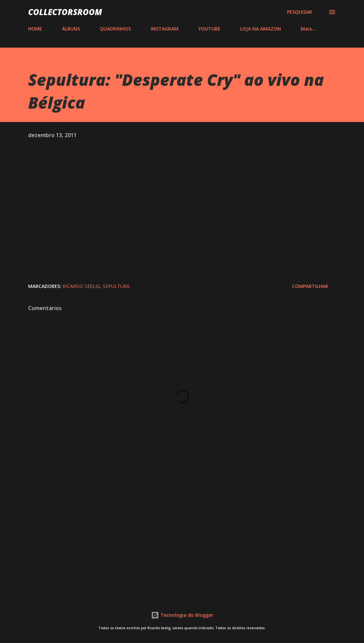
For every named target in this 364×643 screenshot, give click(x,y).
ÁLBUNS (71, 29)
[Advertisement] (182, 535)
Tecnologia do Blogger (182, 615)
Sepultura (116, 286)
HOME (35, 29)
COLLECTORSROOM (65, 12)
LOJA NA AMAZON (261, 29)
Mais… (308, 29)
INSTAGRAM (165, 29)
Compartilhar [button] (310, 286)
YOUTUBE (209, 29)
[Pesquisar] (300, 12)
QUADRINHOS (115, 29)
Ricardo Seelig (81, 286)
